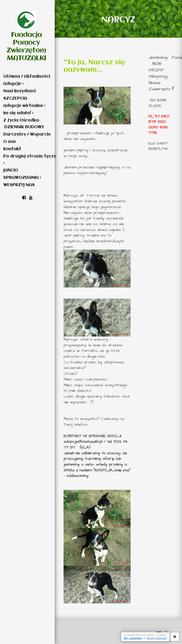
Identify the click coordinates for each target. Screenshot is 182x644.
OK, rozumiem (133, 638)
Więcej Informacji (157, 638)
